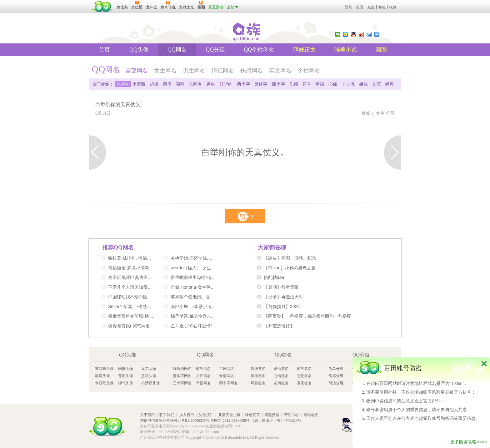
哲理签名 (258, 369)
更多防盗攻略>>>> (469, 443)
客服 (382, 7)
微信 (338, 34)
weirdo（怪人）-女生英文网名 (194, 268)
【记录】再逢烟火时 (283, 297)
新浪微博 (361, 34)
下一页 (392, 152)
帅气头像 (126, 383)
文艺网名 (203, 376)
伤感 (294, 84)
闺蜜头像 (126, 369)
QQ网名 (177, 50)
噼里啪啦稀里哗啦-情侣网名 (194, 277)
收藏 (393, 7)
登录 (348, 7)
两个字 (243, 84)
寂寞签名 (304, 383)
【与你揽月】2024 (282, 306)
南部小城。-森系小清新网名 (194, 306)
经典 (390, 84)
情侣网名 (223, 71)
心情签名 (281, 376)
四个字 (278, 84)
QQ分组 (215, 50)
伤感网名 (252, 71)
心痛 (333, 84)
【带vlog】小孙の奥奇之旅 (290, 268)
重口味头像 (104, 369)
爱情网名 (227, 376)
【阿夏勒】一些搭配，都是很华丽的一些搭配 (307, 316)
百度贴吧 (369, 34)
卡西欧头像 (104, 383)
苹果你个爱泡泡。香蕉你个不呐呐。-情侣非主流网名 (194, 297)
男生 (211, 84)
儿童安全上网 (229, 415)
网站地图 (311, 415)
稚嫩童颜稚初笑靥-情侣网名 (132, 316)
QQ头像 (139, 50)
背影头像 (126, 376)
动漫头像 (102, 376)
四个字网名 (228, 383)
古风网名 (227, 369)
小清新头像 (151, 383)
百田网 (107, 426)
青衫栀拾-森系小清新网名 (132, 268)
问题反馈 (272, 415)
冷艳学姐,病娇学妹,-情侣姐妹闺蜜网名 (194, 258)
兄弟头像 (149, 369)
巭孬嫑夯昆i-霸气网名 (129, 326)
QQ (353, 34)
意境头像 (149, 376)
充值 (371, 7)
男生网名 (194, 71)
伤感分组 (336, 376)
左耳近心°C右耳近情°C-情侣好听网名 (194, 326)
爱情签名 (281, 369)
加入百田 (187, 415)
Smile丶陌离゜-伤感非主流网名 (132, 306)
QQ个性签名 (259, 50)
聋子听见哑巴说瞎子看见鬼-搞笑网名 (132, 277)
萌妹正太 (304, 50)
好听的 (226, 84)
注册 (359, 7)
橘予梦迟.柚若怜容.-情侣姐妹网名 (194, 316)
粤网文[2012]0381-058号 (230, 421)
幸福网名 (203, 383)
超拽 (154, 84)
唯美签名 (258, 376)
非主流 (348, 84)
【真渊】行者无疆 (281, 287)
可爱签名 (258, 383)
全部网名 (137, 71)
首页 (104, 50)
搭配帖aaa (274, 277)
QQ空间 (346, 34)
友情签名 (281, 383)
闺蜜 (180, 84)
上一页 (98, 152)
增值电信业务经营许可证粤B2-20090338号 (175, 421)
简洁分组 (336, 383)
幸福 (320, 84)
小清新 (139, 84)
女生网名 (165, 71)
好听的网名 (182, 369)
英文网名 (280, 71)
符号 (307, 84)
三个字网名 (182, 383)
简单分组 (336, 369)
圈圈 (381, 50)
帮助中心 (292, 415)
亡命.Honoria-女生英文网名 (194, 287)
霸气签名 (304, 369)
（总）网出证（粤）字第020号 (276, 421)
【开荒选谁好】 (279, 326)
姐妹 (363, 84)
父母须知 (206, 415)
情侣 (167, 84)
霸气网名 (203, 369)
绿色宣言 (252, 415)
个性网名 (309, 71)
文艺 (377, 84)
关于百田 (147, 415)
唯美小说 (346, 50)
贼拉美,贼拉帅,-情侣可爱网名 (132, 258)
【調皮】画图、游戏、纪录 (290, 258)
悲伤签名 (304, 376)
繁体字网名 (182, 376)
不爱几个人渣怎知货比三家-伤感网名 (132, 287)
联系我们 (167, 415)
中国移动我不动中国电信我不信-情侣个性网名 (132, 297)
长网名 (195, 84)
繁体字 (261, 84)
